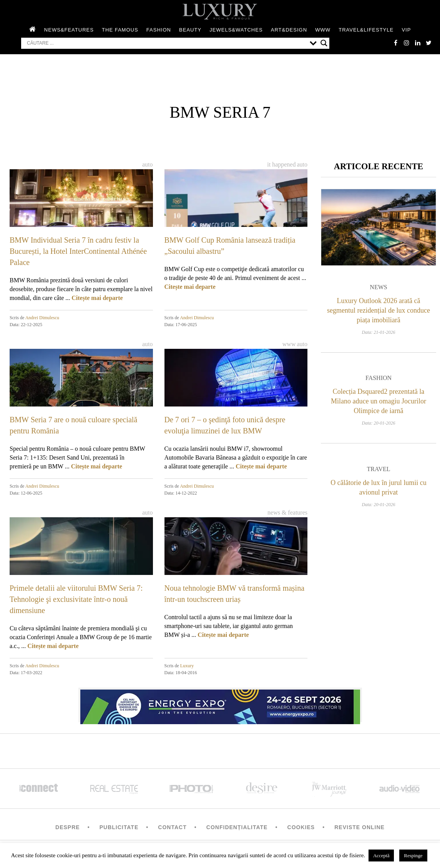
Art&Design (289, 30)
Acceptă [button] (381, 856)
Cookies (301, 828)
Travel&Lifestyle (366, 30)
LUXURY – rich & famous (220, 12)
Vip (406, 30)
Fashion (159, 30)
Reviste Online (359, 828)
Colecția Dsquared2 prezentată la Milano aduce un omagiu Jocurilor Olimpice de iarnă (379, 403)
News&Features (69, 30)
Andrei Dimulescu (42, 318)
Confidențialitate (237, 828)
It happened (281, 165)
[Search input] (166, 43)
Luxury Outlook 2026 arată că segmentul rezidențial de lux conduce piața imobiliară (379, 312)
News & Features (287, 513)
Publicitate (119, 828)
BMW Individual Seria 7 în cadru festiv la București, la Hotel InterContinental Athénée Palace (78, 252)
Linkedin (417, 43)
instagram (405, 43)
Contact (172, 828)
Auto (148, 165)
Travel (378, 471)
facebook (394, 43)
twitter (428, 43)
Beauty (190, 30)
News (378, 289)
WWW (323, 30)
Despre (68, 828)
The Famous (120, 30)
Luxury (187, 666)
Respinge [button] (413, 856)
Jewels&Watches (236, 30)
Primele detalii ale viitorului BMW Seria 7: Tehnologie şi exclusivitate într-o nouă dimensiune (76, 600)
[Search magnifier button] (324, 43)
